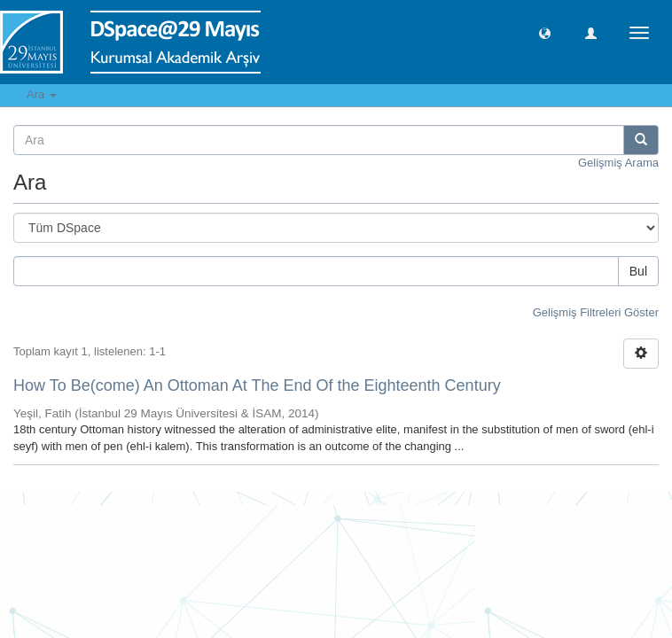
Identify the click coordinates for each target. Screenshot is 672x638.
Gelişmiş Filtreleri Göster (596, 312)
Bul (638, 271)
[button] (545, 32)
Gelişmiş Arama (618, 163)
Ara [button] (42, 94)
